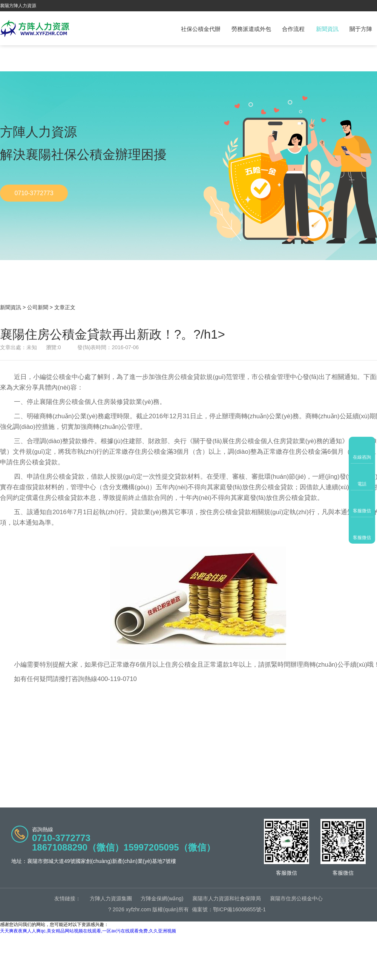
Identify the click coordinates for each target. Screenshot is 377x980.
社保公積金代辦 (201, 29)
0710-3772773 (34, 193)
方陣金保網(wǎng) (162, 898)
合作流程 (293, 29)
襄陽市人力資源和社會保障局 (227, 898)
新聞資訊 (327, 29)
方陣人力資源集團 (111, 898)
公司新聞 (38, 307)
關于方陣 (361, 29)
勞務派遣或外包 (251, 29)
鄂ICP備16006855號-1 (239, 909)
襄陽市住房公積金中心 (296, 898)
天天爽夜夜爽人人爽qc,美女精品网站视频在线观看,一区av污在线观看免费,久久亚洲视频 (88, 931)
